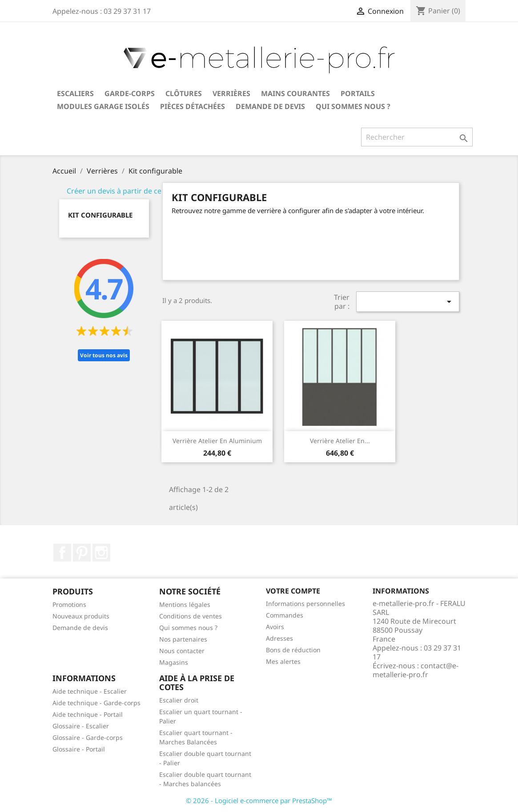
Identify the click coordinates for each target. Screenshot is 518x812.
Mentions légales (185, 604)
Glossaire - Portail (79, 749)
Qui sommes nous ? (353, 106)
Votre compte (293, 591)
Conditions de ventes (191, 616)
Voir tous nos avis (104, 355)
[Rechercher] (417, 137)
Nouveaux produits (81, 616)
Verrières (231, 93)
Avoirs (275, 627)
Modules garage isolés (103, 106)
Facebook (62, 553)
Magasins (174, 662)
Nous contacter (182, 651)
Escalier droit (179, 700)
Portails (358, 93)
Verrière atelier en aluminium (217, 441)
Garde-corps (130, 93)
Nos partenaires (183, 639)
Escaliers (75, 93)
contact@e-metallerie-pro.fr (416, 670)
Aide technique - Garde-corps (96, 703)
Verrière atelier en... (340, 441)
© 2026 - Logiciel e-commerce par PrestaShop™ (259, 800)
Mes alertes (283, 661)
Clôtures (184, 93)
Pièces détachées (193, 106)
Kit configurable (100, 215)
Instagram (101, 553)
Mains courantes (295, 93)
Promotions (69, 604)
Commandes (285, 615)
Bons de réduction (293, 650)
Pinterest (82, 553)
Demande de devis (270, 106)
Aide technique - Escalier (90, 691)
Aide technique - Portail (88, 714)
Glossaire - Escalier (81, 726)
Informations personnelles (305, 604)
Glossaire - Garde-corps (88, 737)
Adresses (279, 638)
